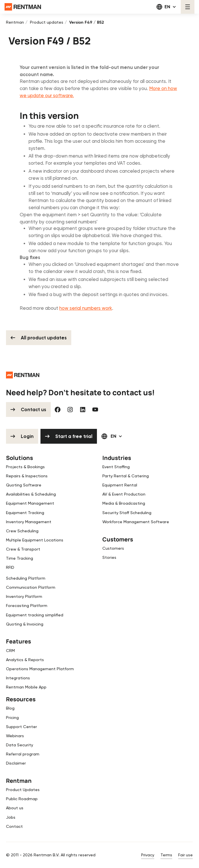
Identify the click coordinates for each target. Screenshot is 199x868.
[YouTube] (95, 409)
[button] (166, 7)
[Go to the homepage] (23, 375)
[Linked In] (83, 409)
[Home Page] (23, 7)
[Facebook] (58, 409)
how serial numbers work (86, 308)
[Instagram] (70, 409)
